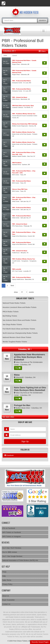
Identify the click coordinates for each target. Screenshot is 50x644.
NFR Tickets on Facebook (12, 532)
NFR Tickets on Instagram (12, 536)
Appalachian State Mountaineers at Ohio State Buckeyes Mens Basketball (29, 357)
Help (4, 576)
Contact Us (6, 604)
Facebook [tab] (9, 455)
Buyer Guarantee (8, 600)
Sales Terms (7, 580)
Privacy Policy (7, 584)
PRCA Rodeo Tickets (11, 312)
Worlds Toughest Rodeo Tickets (15, 342)
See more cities (8, 417)
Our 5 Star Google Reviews (12, 556)
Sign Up (25, 441)
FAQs (4, 572)
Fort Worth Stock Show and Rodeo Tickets (19, 329)
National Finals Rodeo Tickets (14, 303)
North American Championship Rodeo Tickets (20, 333)
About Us (6, 596)
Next (12, 286)
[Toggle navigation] (43, 31)
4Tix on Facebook (9, 528)
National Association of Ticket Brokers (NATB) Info (20, 560)
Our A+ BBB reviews (10, 552)
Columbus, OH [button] (9, 51)
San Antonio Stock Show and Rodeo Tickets (19, 320)
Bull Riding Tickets (10, 316)
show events (24, 292)
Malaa (17, 375)
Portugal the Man (22, 405)
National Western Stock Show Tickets (17, 337)
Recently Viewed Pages (40, 642)
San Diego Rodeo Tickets (12, 324)
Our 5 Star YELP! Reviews (12, 548)
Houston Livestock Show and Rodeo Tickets (20, 307)
